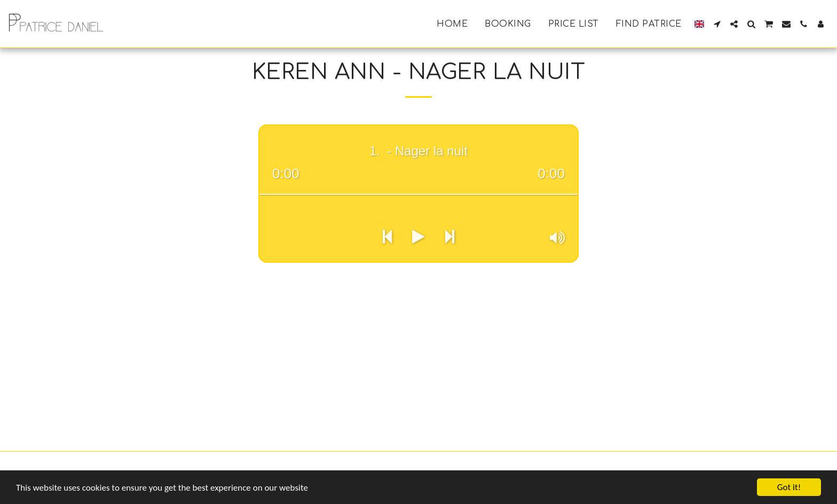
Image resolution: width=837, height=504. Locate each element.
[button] (717, 24)
